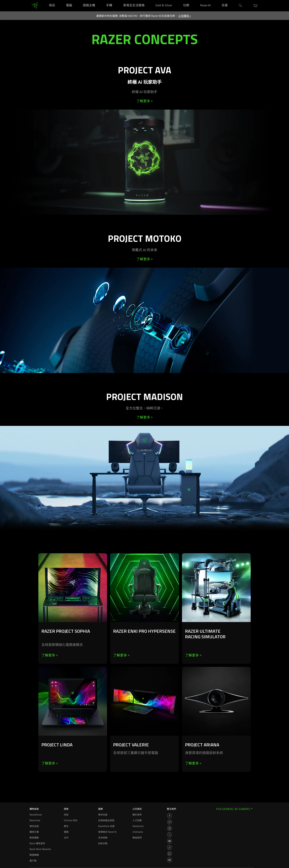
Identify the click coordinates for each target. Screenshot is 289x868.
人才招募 (137, 820)
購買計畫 (34, 832)
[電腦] (77, 0)
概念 (66, 826)
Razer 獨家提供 (37, 843)
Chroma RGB (70, 820)
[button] (255, 6)
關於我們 (137, 815)
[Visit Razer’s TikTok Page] (170, 847)
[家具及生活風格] (149, 0)
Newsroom (138, 826)
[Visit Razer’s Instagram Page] (170, 822)
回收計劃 (103, 843)
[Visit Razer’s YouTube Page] (170, 841)
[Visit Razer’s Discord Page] (170, 860)
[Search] (240, 6)
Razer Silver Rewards (40, 849)
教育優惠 (34, 838)
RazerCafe (35, 820)
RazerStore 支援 (106, 826)
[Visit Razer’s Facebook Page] (170, 816)
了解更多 (144, 101)
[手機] (117, 0)
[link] (35, 5)
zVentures (138, 832)
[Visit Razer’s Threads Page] (170, 828)
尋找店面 (34, 826)
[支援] (232, 0)
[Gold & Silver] (177, 0)
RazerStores (36, 815)
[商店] (60, 0)
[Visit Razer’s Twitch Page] (170, 854)
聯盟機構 (34, 855)
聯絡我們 (137, 838)
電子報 (33, 861)
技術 (66, 815)
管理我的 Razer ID (107, 832)
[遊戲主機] (100, 0)
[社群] (194, 0)
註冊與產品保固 (106, 820)
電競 (66, 832)
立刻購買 (184, 16)
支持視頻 (103, 838)
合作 (66, 838)
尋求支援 (103, 815)
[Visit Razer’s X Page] (170, 835)
